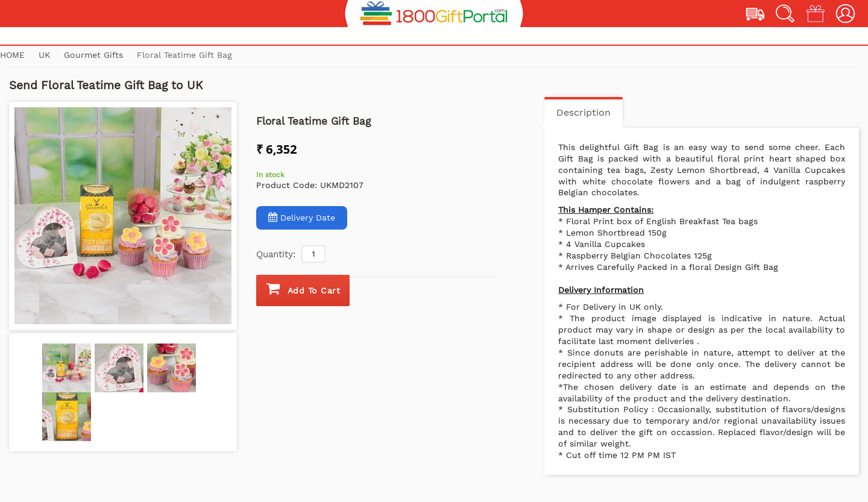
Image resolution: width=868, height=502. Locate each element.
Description (583, 112)
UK (46, 55)
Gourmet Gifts (95, 55)
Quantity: (276, 254)
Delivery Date (302, 217)
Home (12, 55)
